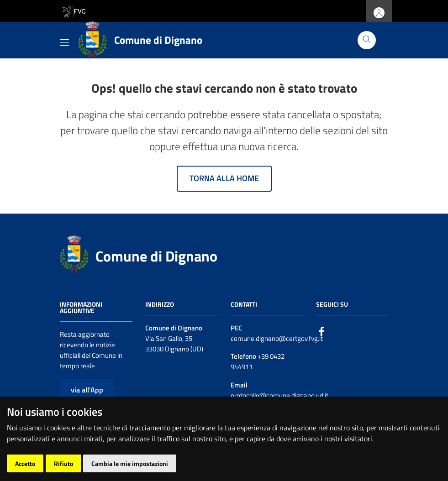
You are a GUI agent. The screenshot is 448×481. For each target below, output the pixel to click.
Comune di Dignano (156, 256)
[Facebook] (322, 331)
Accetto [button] (25, 463)
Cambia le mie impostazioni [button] (130, 463)
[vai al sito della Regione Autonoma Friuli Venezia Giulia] (73, 10)
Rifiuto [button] (63, 463)
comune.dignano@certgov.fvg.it (277, 338)
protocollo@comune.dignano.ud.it (279, 395)
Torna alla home (224, 178)
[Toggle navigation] (64, 41)
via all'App (87, 390)
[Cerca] (367, 40)
